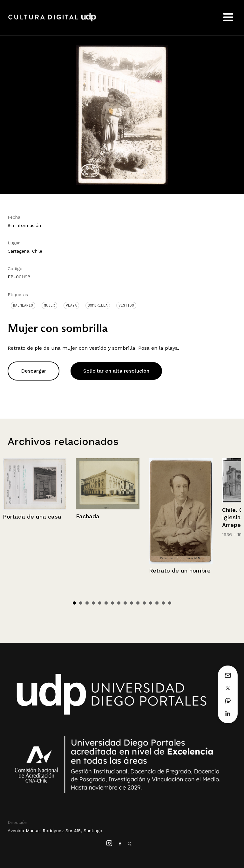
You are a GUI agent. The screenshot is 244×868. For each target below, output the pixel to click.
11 (138, 603)
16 (170, 603)
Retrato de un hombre (180, 570)
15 (163, 603)
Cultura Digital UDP (52, 21)
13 (151, 603)
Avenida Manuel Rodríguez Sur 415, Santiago (55, 831)
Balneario (23, 305)
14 (157, 603)
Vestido (126, 305)
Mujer (49, 305)
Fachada (88, 516)
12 (144, 603)
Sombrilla (98, 305)
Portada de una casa (32, 517)
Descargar (34, 371)
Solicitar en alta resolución (116, 371)
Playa (71, 305)
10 (132, 603)
